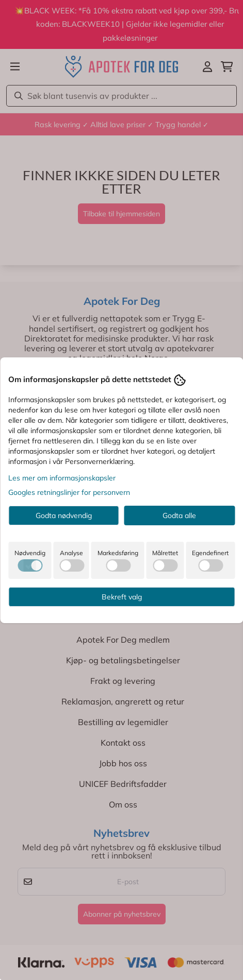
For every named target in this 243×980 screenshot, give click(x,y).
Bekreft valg (122, 597)
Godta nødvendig (64, 515)
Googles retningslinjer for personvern (69, 492)
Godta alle (179, 515)
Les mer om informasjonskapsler (62, 478)
